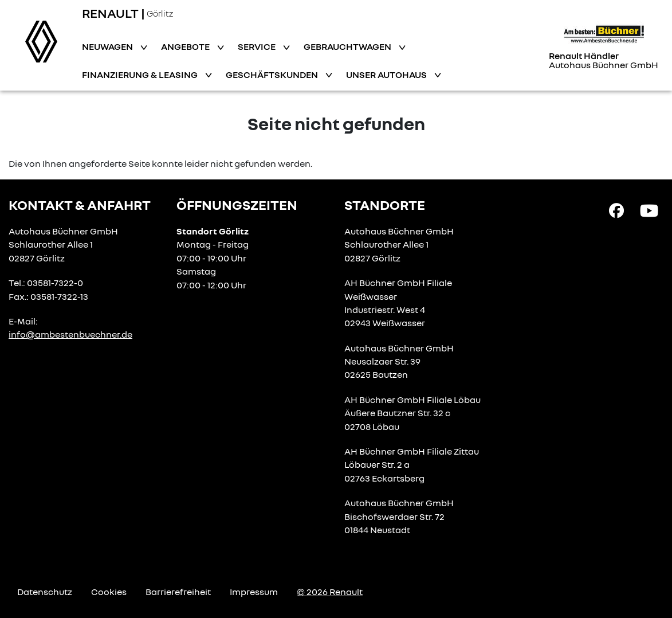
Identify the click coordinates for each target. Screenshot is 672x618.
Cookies (109, 592)
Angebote (186, 46)
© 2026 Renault (330, 592)
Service (258, 46)
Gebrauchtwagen (348, 46)
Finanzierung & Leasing (141, 75)
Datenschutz (45, 592)
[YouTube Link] (649, 210)
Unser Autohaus (387, 75)
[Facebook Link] (616, 210)
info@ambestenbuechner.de (70, 334)
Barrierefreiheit (178, 592)
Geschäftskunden (273, 75)
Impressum (254, 592)
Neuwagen (108, 46)
